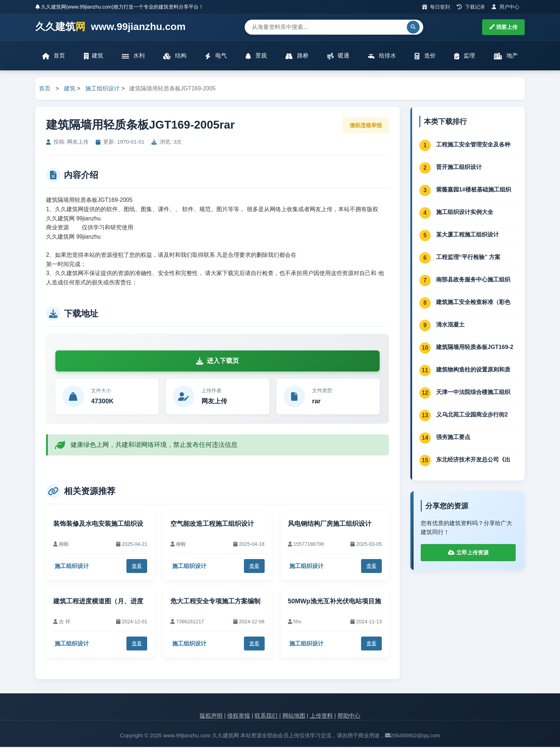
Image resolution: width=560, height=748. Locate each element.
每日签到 (436, 7)
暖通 (338, 56)
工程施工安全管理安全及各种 (473, 145)
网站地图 (294, 716)
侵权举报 (239, 716)
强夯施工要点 (453, 438)
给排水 (382, 56)
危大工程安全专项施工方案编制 (215, 602)
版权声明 (211, 716)
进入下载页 (217, 362)
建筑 (94, 56)
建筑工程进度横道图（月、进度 (98, 602)
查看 (137, 567)
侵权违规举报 (366, 126)
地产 (506, 56)
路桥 (297, 56)
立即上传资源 (468, 553)
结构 (175, 56)
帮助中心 (349, 716)
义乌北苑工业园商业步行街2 (472, 415)
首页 (54, 56)
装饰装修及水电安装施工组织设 (98, 525)
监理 (464, 56)
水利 (133, 56)
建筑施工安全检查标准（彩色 (473, 303)
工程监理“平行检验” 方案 (468, 258)
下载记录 (471, 7)
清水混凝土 (450, 325)
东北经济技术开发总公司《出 (473, 460)
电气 (216, 56)
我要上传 (503, 27)
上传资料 (321, 716)
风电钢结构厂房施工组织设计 (330, 525)
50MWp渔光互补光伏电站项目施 (334, 602)
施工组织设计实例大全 (465, 213)
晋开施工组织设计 (459, 168)
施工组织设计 (102, 89)
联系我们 (266, 716)
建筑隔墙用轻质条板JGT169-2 (475, 348)
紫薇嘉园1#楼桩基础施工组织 (474, 190)
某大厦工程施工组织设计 (467, 235)
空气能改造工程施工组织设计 (212, 525)
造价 (425, 56)
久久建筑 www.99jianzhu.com (111, 27)
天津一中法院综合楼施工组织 (473, 393)
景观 (256, 56)
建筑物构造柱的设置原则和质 (473, 370)
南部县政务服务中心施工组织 (473, 280)
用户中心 (506, 7)
